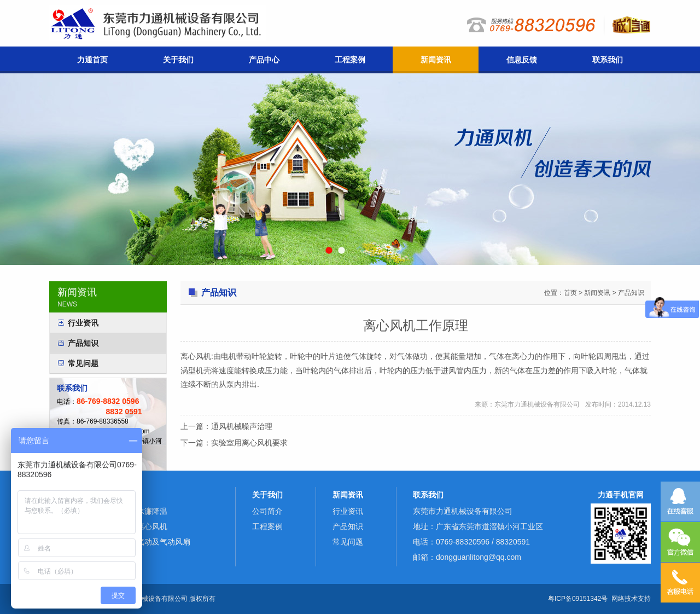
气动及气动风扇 (164, 542)
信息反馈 (522, 60)
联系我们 (608, 60)
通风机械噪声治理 (242, 426)
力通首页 (92, 60)
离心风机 (152, 526)
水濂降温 (152, 511)
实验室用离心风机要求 (249, 443)
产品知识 (83, 343)
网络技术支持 (631, 599)
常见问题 (83, 363)
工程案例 (350, 60)
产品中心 (264, 60)
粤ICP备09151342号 (578, 599)
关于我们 (178, 60)
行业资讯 (83, 323)
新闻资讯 (436, 60)
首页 (570, 293)
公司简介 (267, 511)
